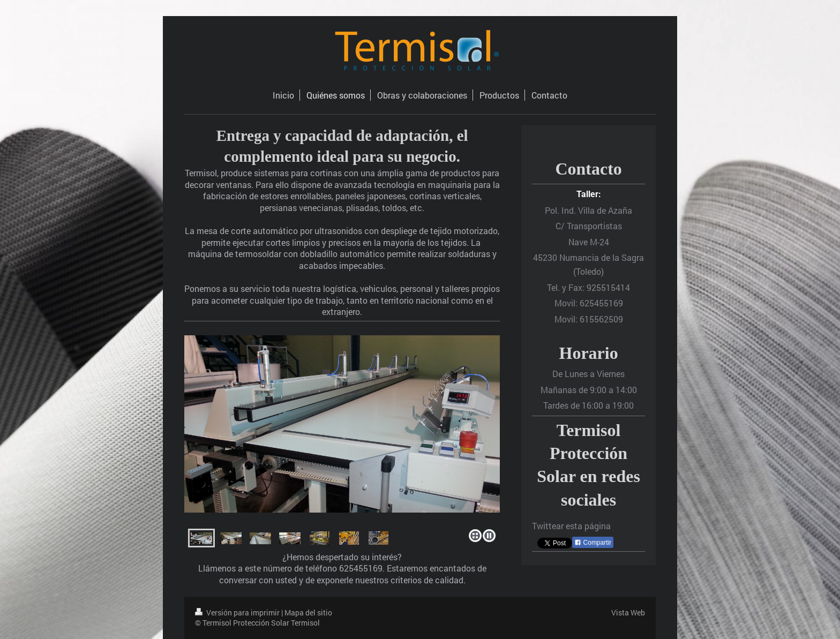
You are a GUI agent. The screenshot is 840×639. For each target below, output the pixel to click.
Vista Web (628, 612)
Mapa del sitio (308, 612)
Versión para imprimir (238, 612)
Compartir (593, 543)
